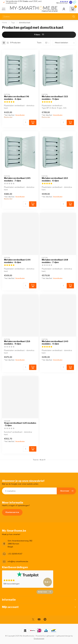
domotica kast (25, 23)
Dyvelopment (39, 639)
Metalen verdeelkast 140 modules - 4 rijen (55, 343)
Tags (13, 23)
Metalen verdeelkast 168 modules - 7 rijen (55, 261)
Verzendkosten (20, 115)
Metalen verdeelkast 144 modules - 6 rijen (17, 261)
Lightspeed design (63, 636)
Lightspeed (50, 636)
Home (5, 23)
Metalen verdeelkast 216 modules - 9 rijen (17, 343)
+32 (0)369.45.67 (15, 554)
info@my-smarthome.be (18, 562)
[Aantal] (26, 122)
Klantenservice (12, 512)
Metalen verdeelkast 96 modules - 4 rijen (17, 98)
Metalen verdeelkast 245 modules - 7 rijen (17, 179)
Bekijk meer (44, 592)
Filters (39, 35)
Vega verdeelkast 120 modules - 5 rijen (20, 424)
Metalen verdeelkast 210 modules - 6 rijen (55, 179)
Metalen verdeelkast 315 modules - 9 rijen (55, 98)
